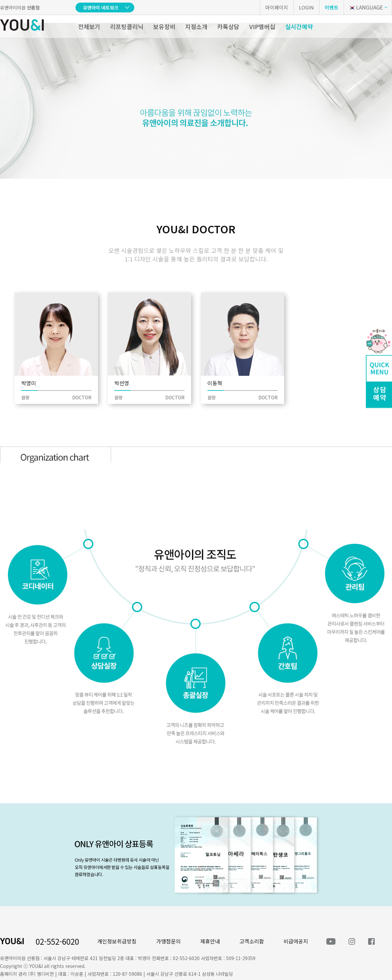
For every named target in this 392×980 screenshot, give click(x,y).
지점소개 (196, 26)
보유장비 (164, 26)
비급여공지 (296, 941)
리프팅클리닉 (127, 26)
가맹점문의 (168, 941)
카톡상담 (228, 26)
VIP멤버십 (262, 26)
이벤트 (332, 7)
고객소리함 (252, 941)
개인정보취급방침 (117, 941)
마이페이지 (277, 7)
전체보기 (89, 26)
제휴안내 (210, 941)
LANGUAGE (366, 7)
